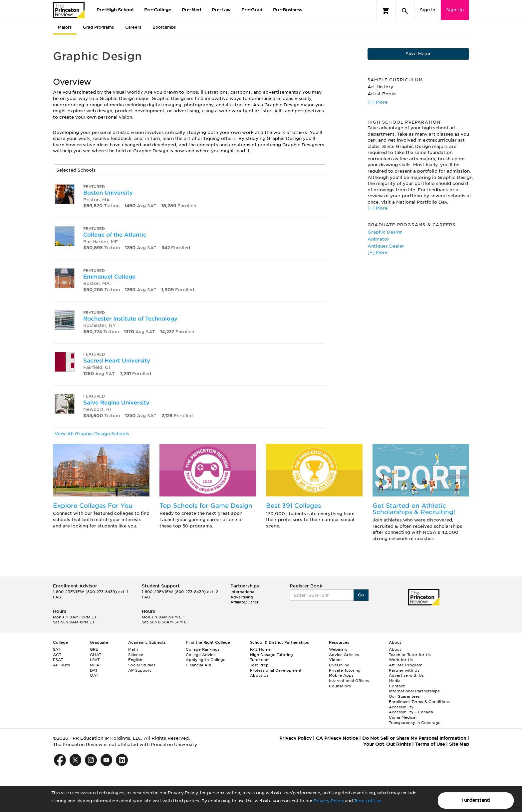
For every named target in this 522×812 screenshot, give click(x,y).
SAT (57, 649)
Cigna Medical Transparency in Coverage (415, 720)
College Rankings (203, 649)
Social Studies (142, 665)
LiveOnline (339, 665)
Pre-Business (288, 10)
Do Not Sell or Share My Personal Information (414, 738)
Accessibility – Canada (411, 712)
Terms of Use (368, 801)
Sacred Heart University (117, 361)
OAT (94, 675)
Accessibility (401, 707)
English (135, 660)
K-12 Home (260, 649)
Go (361, 595)
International (243, 592)
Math (133, 649)
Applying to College (206, 660)
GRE (94, 649)
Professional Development (276, 670)
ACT (57, 655)
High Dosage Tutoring (271, 655)
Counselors (340, 686)
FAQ (57, 597)
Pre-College (158, 10)
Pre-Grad (252, 10)
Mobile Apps (341, 675)
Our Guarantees (404, 696)
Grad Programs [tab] (98, 27)
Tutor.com (260, 660)
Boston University (108, 193)
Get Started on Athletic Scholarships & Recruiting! (414, 509)
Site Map (459, 744)
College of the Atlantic (115, 235)
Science (136, 655)
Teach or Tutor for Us (410, 655)
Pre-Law (221, 10)
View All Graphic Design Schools (92, 434)
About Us (259, 675)
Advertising (242, 597)
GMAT (96, 655)
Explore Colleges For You (93, 506)
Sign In (427, 10)
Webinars (338, 649)
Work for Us (401, 660)
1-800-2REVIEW (91, 592)
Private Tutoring (345, 670)
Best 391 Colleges (293, 506)
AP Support (140, 670)
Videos (336, 660)
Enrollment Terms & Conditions (419, 702)
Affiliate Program (406, 665)
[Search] (405, 11)
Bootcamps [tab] (164, 27)
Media (395, 681)
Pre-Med (191, 10)
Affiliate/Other (245, 602)
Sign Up (455, 10)
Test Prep (259, 665)
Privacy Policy (329, 801)
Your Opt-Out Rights (387, 744)
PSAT (58, 660)
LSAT (95, 660)
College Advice (201, 655)
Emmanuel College (109, 277)
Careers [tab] (133, 27)
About (395, 649)
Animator (378, 239)
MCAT (96, 665)
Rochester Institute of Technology (130, 319)
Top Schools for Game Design (206, 506)
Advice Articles (344, 655)
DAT (94, 670)
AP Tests (61, 665)
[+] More (378, 102)
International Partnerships (414, 691)
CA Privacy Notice (337, 738)
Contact (397, 686)
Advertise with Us (406, 675)
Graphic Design (385, 232)
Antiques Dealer (386, 246)
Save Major (418, 54)
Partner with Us (404, 670)
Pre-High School (115, 10)
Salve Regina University (116, 403)
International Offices (349, 681)
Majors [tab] (65, 27)
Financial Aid (198, 665)
